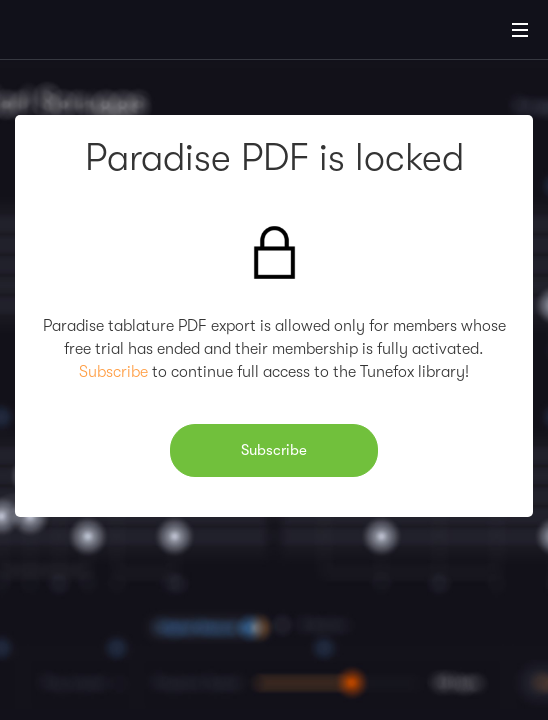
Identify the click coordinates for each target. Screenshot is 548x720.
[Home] (80, 33)
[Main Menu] (520, 30)
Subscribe (113, 372)
